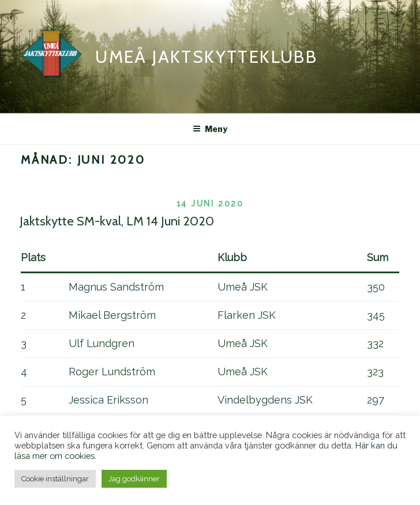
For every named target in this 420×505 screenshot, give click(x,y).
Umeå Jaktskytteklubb (206, 57)
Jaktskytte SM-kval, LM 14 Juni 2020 (117, 221)
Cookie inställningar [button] (55, 479)
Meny (210, 129)
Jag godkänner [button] (134, 479)
